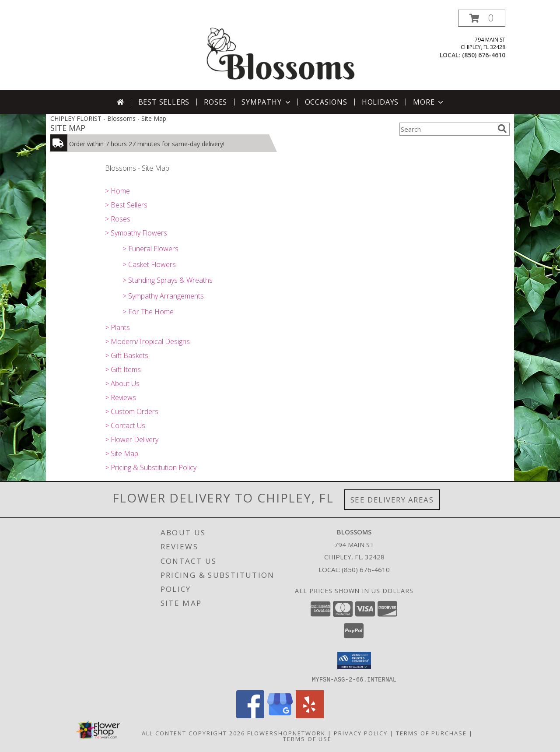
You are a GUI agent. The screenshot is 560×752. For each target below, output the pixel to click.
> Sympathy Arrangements (163, 296)
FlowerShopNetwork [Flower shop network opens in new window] (286, 733)
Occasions (326, 102)
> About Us (122, 383)
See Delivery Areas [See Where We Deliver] (392, 500)
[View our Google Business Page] (280, 715)
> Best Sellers (126, 205)
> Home (117, 191)
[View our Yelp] (310, 715)
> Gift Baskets (127, 355)
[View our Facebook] (250, 715)
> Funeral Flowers (150, 249)
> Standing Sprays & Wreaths (168, 280)
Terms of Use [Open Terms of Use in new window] (307, 738)
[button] (482, 18)
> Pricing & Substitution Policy (151, 467)
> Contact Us (125, 425)
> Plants (117, 327)
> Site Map (122, 453)
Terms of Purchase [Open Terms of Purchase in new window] (431, 733)
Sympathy (267, 102)
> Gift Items (123, 369)
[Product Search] (447, 129)
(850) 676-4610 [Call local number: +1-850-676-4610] (484, 55)
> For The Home (148, 312)
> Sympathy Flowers (136, 233)
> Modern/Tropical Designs (147, 341)
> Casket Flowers (149, 264)
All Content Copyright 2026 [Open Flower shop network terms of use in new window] (193, 733)
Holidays (380, 102)
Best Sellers (164, 102)
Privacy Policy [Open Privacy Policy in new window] (361, 733)
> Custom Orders (132, 411)
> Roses (118, 219)
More (429, 102)
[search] (502, 129)
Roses (215, 102)
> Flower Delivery (132, 439)
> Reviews (121, 397)
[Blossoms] (281, 50)
